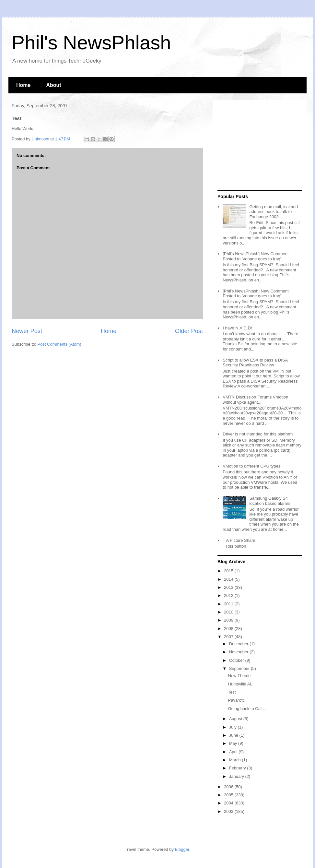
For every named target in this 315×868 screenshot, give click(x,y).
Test (232, 692)
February (238, 768)
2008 (229, 629)
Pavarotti (236, 700)
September (240, 668)
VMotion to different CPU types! (252, 466)
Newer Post (27, 331)
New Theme (239, 676)
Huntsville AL (240, 684)
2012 (229, 595)
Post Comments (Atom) (59, 344)
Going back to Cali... (247, 709)
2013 (229, 587)
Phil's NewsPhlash (91, 43)
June (234, 735)
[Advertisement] (258, 145)
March (236, 760)
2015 (229, 571)
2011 (229, 604)
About (53, 85)
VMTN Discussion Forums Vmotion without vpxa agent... (255, 400)
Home (23, 85)
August (236, 719)
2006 (229, 787)
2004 (229, 803)
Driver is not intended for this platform (258, 434)
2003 (229, 811)
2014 (229, 579)
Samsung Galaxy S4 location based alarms (270, 501)
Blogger (182, 849)
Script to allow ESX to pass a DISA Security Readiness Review (255, 363)
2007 (229, 637)
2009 (229, 620)
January (237, 776)
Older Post (189, 331)
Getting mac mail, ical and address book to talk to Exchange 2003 (274, 212)
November (239, 652)
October (237, 660)
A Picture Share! (241, 540)
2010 (229, 612)
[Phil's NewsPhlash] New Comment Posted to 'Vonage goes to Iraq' (256, 256)
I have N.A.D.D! (237, 328)
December (239, 644)
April (234, 752)
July (233, 727)
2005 (229, 795)
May (234, 743)
